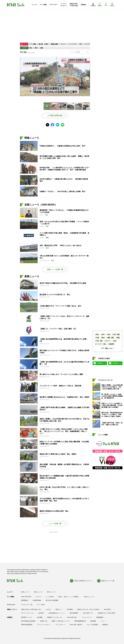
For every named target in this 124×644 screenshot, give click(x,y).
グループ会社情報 (92, 625)
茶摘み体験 (54, 44)
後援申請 (105, 625)
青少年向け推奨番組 (52, 600)
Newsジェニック (89, 597)
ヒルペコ (38, 597)
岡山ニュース (38, 592)
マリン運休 (33, 44)
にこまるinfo (50, 597)
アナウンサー (53, 5)
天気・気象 (99, 341)
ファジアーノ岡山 (101, 344)
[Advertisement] (62, 22)
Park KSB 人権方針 (76, 625)
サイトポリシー (60, 625)
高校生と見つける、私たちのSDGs (88, 609)
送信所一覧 (44, 621)
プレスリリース (87, 617)
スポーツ (108, 341)
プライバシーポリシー (44, 625)
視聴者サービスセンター (55, 617)
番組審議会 (100, 617)
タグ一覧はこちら (107, 348)
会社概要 (40, 617)
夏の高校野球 (74, 613)
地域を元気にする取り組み (74, 5)
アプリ (106, 5)
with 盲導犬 (107, 609)
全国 (41, 48)
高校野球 (112, 344)
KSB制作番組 (37, 600)
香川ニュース (51, 592)
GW (81, 44)
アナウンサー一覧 (27, 605)
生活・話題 (116, 334)
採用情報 (93, 5)
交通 (98, 338)
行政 (115, 341)
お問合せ (112, 5)
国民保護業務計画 (80, 621)
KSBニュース (25, 592)
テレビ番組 (43, 5)
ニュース (34, 5)
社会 (109, 334)
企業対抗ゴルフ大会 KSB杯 (106, 613)
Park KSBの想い (72, 617)
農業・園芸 (111, 338)
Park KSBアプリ (88, 613)
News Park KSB (26, 597)
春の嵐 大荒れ (43, 44)
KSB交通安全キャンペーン (57, 613)
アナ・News (41, 605)
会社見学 (41, 613)
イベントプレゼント (64, 5)
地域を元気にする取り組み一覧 (31, 609)
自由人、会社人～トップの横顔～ (69, 597)
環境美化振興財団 (27, 625)
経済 (103, 338)
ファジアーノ (89, 44)
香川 (36, 48)
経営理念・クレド (27, 617)
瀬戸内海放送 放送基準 (28, 621)
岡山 (31, 48)
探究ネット (59, 609)
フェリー (63, 44)
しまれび (48, 609)
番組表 (100, 5)
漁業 (118, 338)
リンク (103, 621)
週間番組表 (25, 600)
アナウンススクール (27, 613)
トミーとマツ (73, 44)
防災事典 (70, 609)
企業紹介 (83, 5)
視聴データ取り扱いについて (61, 621)
